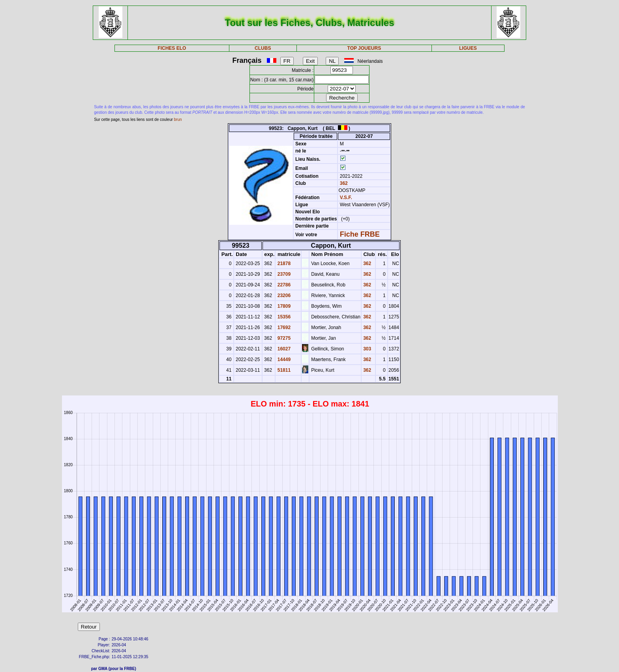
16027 (283, 349)
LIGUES (468, 48)
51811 (283, 370)
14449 (283, 360)
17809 (283, 306)
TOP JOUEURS (364, 48)
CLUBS (263, 48)
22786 (283, 285)
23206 (283, 296)
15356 (283, 317)
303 (367, 349)
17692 (283, 328)
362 (343, 183)
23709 (283, 274)
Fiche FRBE (360, 234)
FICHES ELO (172, 48)
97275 (283, 338)
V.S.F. (346, 198)
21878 (283, 264)
